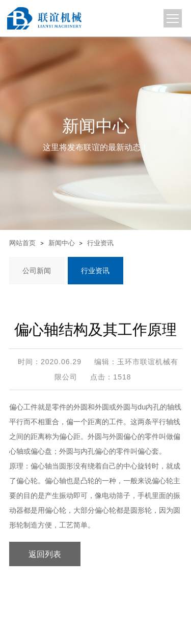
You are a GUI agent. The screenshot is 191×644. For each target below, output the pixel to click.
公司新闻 (37, 271)
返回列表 (45, 554)
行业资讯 (100, 243)
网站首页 (22, 243)
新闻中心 (62, 243)
